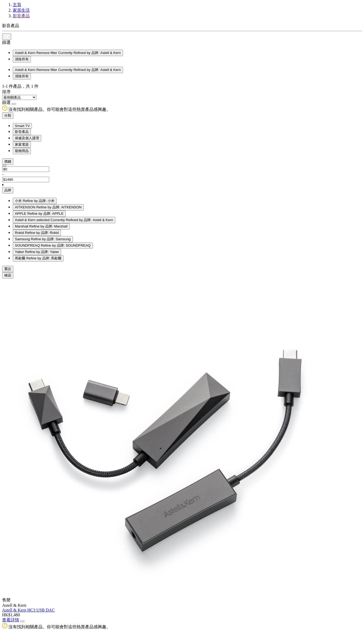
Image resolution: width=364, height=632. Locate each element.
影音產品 (21, 16)
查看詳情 (11, 620)
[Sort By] (19, 97)
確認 (8, 275)
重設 (8, 269)
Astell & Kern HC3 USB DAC (28, 610)
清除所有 (22, 59)
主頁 (17, 5)
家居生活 (21, 10)
